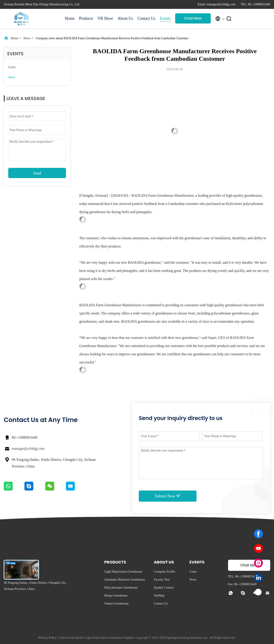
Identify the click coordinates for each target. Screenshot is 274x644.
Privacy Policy (48, 638)
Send (37, 173)
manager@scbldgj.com (28, 449)
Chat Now (193, 18)
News (27, 38)
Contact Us (146, 18)
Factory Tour (162, 580)
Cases (12, 67)
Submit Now (168, 496)
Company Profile (165, 572)
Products (86, 18)
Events (165, 18)
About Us (125, 18)
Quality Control (164, 588)
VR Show (105, 18)
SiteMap (159, 596)
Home (70, 18)
